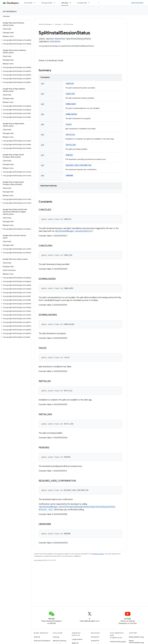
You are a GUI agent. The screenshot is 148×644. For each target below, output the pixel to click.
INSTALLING (71, 145)
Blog (100, 3)
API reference (10, 11)
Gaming (56, 637)
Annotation (55, 41)
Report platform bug (136, 637)
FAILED (69, 124)
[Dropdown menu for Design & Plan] (55, 3)
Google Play (82, 3)
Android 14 (95, 641)
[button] (15, 40)
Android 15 (95, 637)
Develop (58, 24)
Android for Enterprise (42, 641)
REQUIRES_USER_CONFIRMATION (79, 165)
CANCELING (70, 94)
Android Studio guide (118, 642)
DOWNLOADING (71, 114)
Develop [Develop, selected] (65, 3)
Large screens (77, 639)
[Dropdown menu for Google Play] (90, 3)
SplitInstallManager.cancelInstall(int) (74, 231)
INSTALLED (70, 135)
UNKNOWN (69, 176)
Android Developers (45, 24)
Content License (98, 554)
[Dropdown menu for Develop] (71, 3)
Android (37, 637)
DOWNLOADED (71, 104)
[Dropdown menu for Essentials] (36, 3)
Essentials (28, 3)
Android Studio (137, 3)
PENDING (69, 155)
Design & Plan (47, 3)
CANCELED (70, 84)
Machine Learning (60, 641)
